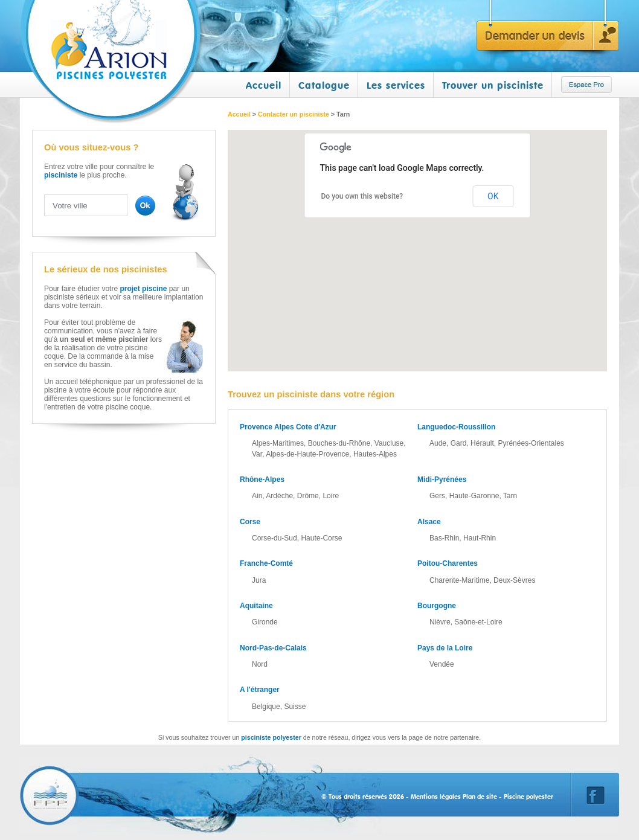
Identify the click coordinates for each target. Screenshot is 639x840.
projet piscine (143, 289)
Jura (259, 580)
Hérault (482, 443)
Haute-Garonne (474, 496)
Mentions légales (436, 797)
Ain (257, 496)
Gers (437, 496)
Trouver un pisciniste (493, 85)
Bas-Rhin (444, 538)
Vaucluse (389, 443)
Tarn (510, 496)
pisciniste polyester (271, 737)
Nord (260, 664)
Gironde (265, 622)
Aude (438, 443)
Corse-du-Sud (275, 538)
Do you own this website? (362, 196)
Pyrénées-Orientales (531, 443)
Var (257, 454)
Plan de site (480, 797)
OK (493, 196)
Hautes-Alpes (375, 454)
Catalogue (324, 85)
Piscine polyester (528, 797)
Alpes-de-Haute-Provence (307, 454)
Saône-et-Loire (478, 622)
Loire (331, 496)
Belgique (266, 707)
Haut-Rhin (480, 538)
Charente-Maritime (459, 580)
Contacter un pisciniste (294, 114)
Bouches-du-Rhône (339, 443)
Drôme (308, 496)
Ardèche (279, 496)
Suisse (295, 707)
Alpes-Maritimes (278, 443)
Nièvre (440, 622)
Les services (396, 85)
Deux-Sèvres (514, 580)
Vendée (442, 664)
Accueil (264, 85)
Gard (459, 443)
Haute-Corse (321, 538)
